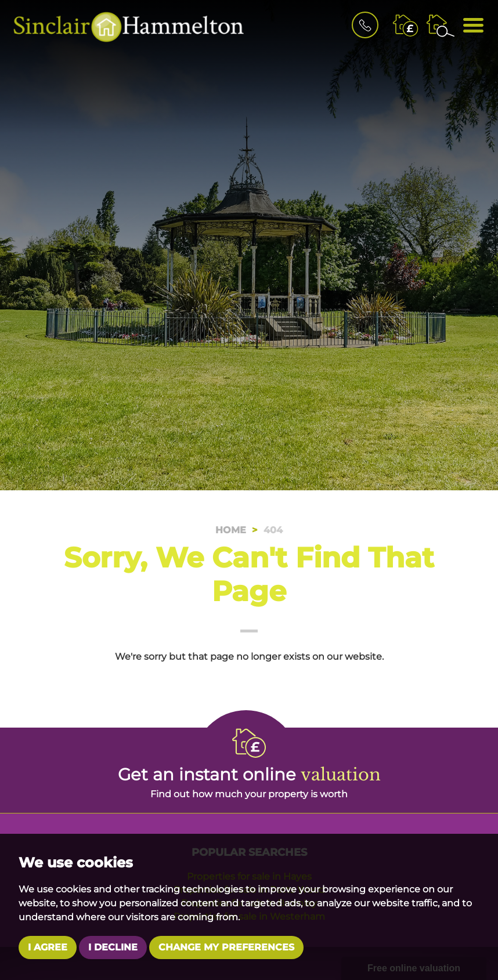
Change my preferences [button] (226, 947)
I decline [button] (113, 947)
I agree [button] (48, 947)
